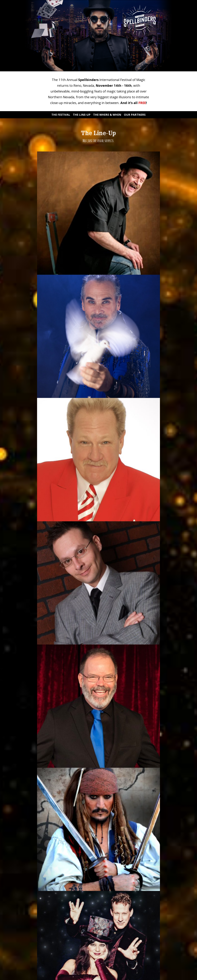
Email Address (71, 920)
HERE (137, 644)
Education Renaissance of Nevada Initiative (134, 639)
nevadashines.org (161, 652)
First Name (70, 932)
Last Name (70, 943)
